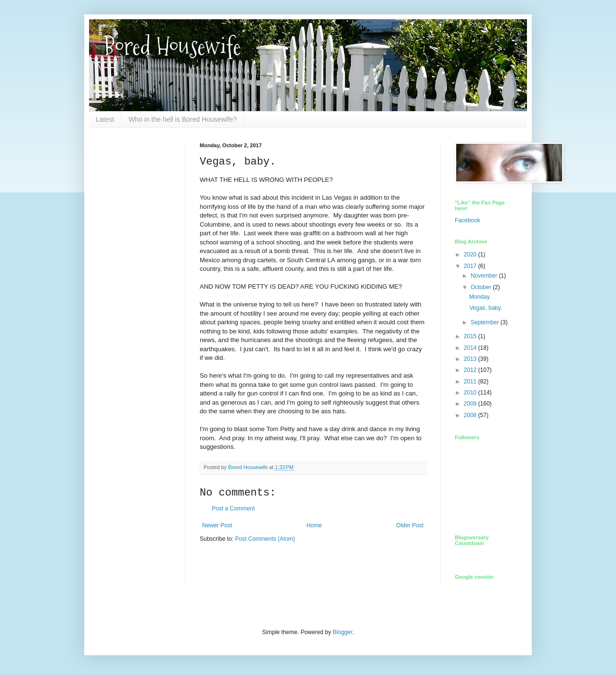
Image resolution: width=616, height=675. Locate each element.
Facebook (468, 220)
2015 (471, 336)
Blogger (342, 632)
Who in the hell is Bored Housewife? (183, 119)
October (482, 287)
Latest (105, 119)
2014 (471, 348)
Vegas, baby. (486, 308)
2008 (471, 415)
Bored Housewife (172, 46)
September (486, 322)
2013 (471, 359)
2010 (471, 393)
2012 (471, 370)
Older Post (410, 525)
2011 (471, 382)
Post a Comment (233, 509)
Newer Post (217, 525)
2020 (471, 255)
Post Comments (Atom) (265, 539)
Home (314, 525)
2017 (471, 266)
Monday (480, 297)
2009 (471, 404)
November (485, 276)
